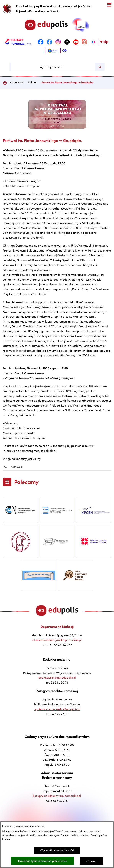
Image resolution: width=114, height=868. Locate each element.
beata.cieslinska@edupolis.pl (57, 678)
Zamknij (91, 861)
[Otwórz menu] (109, 5)
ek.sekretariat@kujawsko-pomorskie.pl (57, 640)
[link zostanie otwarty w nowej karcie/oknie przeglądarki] (18, 42)
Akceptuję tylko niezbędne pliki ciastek (42, 861)
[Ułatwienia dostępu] (65, 51)
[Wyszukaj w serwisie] (53, 67)
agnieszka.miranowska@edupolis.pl (57, 709)
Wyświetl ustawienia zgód (57, 850)
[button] (57, 128)
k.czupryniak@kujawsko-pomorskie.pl (57, 796)
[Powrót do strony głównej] (5, 83)
